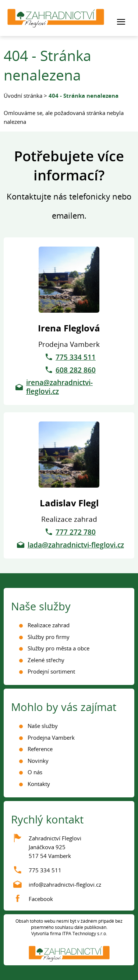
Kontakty (39, 784)
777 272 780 (76, 532)
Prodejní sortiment (51, 671)
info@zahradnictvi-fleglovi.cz (65, 884)
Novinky (38, 761)
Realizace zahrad (49, 625)
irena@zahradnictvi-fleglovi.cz (59, 387)
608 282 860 (76, 370)
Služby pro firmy (49, 637)
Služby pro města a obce (59, 648)
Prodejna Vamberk (51, 737)
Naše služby (43, 726)
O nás (35, 772)
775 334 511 (76, 357)
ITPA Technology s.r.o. (85, 934)
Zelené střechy (46, 660)
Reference (40, 749)
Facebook (41, 899)
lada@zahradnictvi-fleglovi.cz (76, 545)
